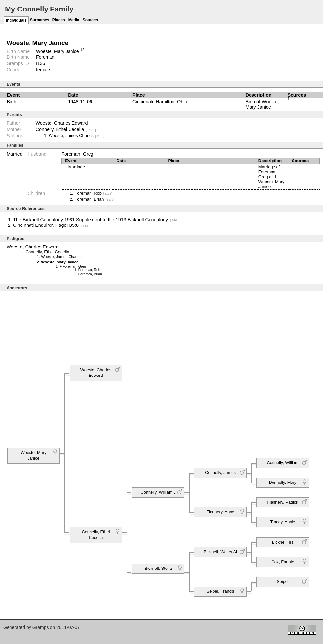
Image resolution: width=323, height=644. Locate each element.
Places (59, 20)
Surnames (40, 20)
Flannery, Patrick (283, 502)
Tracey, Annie (283, 521)
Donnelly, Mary (283, 482)
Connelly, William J (158, 492)
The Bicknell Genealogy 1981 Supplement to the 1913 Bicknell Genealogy (96, 220)
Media (74, 20)
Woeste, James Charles (77, 135)
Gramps (41, 627)
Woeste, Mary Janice (34, 455)
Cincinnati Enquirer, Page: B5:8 (51, 225)
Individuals (16, 20)
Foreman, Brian (95, 199)
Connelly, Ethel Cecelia (66, 129)
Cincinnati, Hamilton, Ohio (160, 102)
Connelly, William (283, 462)
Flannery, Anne (220, 512)
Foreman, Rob (94, 193)
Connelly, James (220, 472)
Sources (90, 20)
